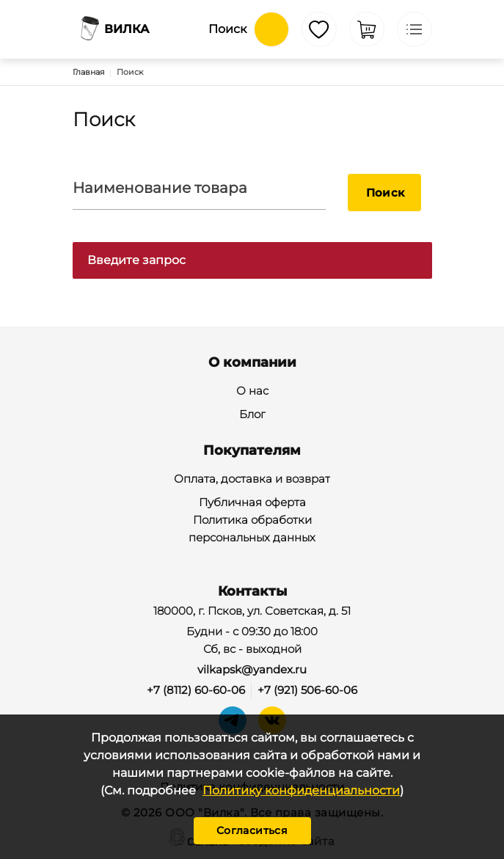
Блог (252, 415)
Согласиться (252, 830)
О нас (252, 392)
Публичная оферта (252, 503)
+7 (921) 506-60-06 (307, 690)
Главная (89, 72)
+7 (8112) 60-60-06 (196, 690)
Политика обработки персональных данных (239, 530)
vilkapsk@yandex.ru (252, 669)
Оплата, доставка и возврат (252, 480)
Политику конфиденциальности (301, 790)
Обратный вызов (271, 29)
